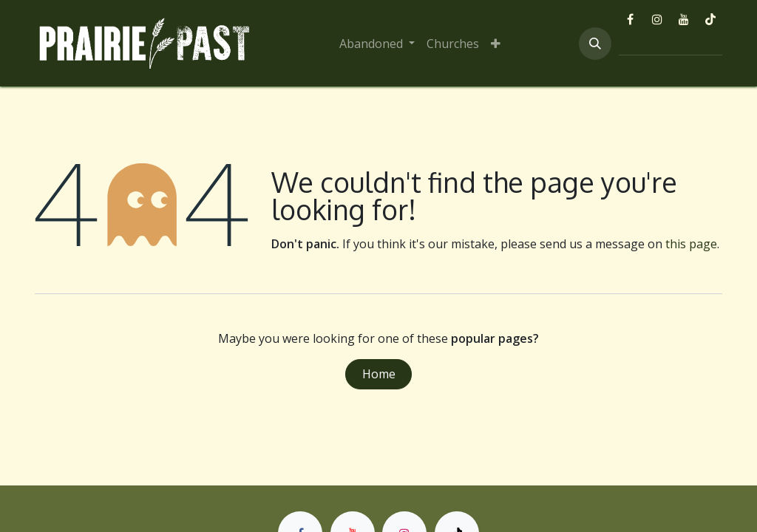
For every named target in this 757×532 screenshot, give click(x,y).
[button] (595, 44)
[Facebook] (631, 19)
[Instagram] (657, 19)
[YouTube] (684, 19)
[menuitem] (377, 44)
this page (691, 244)
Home (379, 374)
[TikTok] (710, 19)
